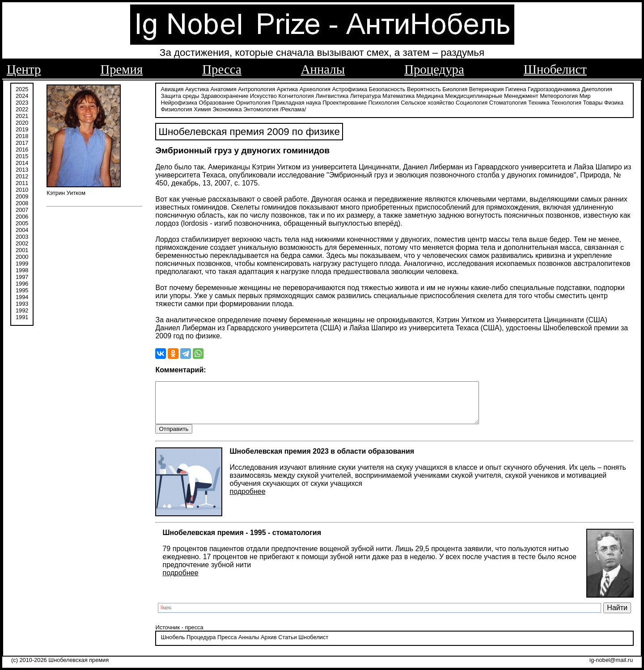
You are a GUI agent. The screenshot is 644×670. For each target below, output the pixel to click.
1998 (22, 269)
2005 (22, 222)
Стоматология (508, 102)
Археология (315, 88)
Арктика (287, 88)
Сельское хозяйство (427, 102)
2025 (22, 88)
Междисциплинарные (474, 95)
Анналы (323, 69)
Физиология (176, 108)
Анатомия (224, 88)
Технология (566, 102)
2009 (22, 196)
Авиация (172, 88)
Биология (455, 88)
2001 (22, 249)
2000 (22, 256)
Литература (366, 95)
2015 (22, 155)
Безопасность (387, 88)
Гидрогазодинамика (554, 88)
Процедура (434, 69)
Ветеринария (487, 88)
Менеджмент (521, 95)
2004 (22, 229)
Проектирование (345, 102)
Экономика (227, 108)
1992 (22, 310)
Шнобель (173, 645)
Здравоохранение (225, 95)
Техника (539, 102)
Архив (269, 645)
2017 (22, 142)
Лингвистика (332, 95)
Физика (614, 102)
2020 (22, 122)
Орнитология (253, 102)
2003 (22, 236)
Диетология (597, 88)
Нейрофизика (179, 102)
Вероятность (424, 88)
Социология (472, 102)
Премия (121, 69)
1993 (22, 303)
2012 (22, 175)
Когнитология (296, 95)
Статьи (287, 645)
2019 (22, 129)
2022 (22, 108)
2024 (22, 95)
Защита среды (180, 95)
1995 (22, 289)
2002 (22, 242)
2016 (22, 149)
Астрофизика (350, 88)
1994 (22, 296)
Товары (593, 102)
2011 (22, 182)
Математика (398, 95)
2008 (22, 202)
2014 (22, 162)
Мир (585, 95)
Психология (383, 102)
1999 (22, 263)
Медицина (430, 95)
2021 (22, 115)
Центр (24, 69)
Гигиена (516, 88)
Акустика (197, 88)
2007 (22, 209)
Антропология (256, 88)
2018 (22, 135)
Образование (216, 102)
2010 (22, 189)
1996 (22, 283)
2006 (22, 216)
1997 (22, 276)
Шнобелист (555, 69)
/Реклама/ (293, 108)
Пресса (222, 69)
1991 (22, 316)
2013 (22, 169)
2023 (22, 102)
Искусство (263, 95)
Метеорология (559, 95)
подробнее (247, 499)
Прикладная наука (296, 102)
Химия (202, 108)
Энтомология (261, 108)
